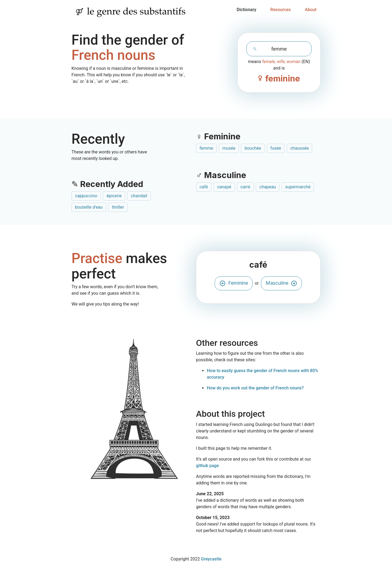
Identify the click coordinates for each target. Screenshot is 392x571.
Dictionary (246, 10)
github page (208, 466)
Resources (281, 10)
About (311, 10)
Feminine (234, 283)
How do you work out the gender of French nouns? (255, 388)
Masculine (281, 283)
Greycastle (211, 559)
